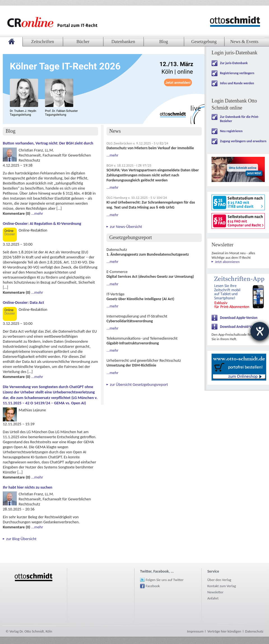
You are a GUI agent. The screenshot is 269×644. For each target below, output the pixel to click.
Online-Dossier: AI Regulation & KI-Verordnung (42, 223)
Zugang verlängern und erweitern (243, 141)
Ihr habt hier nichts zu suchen (28, 487)
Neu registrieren (231, 131)
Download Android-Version (240, 327)
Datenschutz (254, 631)
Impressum (195, 631)
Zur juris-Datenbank (234, 63)
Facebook (153, 586)
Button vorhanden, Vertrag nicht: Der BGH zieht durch (48, 143)
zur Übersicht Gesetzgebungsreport (139, 384)
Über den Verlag (219, 580)
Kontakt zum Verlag (222, 586)
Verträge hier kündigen (224, 631)
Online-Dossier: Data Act (23, 302)
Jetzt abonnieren (227, 262)
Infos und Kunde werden (237, 83)
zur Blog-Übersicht (21, 539)
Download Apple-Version (239, 318)
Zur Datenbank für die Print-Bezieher (239, 119)
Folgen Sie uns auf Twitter (165, 580)
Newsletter (215, 592)
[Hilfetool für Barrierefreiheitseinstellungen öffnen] (260, 331)
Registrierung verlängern (237, 73)
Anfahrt (213, 598)
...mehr (37, 213)
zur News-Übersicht (126, 227)
